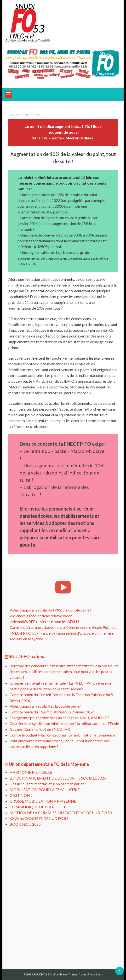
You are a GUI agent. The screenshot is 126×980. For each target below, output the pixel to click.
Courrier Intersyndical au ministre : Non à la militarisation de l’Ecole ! (65, 723)
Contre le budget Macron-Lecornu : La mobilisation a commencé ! (63, 735)
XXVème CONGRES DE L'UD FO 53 (39, 818)
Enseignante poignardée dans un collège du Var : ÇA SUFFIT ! (59, 718)
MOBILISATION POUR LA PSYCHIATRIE (45, 790)
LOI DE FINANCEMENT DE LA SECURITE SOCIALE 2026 (58, 778)
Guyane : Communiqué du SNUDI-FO (40, 729)
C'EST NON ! (21, 795)
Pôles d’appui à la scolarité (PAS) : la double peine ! (50, 610)
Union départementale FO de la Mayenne (49, 764)
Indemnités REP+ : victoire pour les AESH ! (44, 621)
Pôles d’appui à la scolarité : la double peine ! (46, 706)
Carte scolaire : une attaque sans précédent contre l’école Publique (63, 627)
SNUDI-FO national (28, 656)
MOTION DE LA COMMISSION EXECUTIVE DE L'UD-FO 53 (61, 813)
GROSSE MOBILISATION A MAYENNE (43, 801)
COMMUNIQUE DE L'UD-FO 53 (37, 807)
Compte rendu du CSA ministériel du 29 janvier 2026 (52, 712)
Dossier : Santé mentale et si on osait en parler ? (48, 784)
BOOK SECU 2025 (25, 824)
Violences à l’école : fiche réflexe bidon (41, 616)
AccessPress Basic (91, 974)
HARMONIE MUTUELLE (31, 772)
